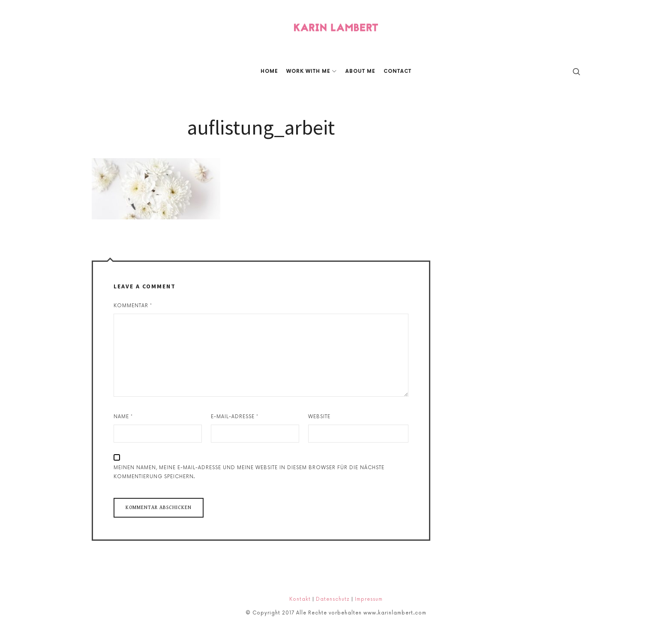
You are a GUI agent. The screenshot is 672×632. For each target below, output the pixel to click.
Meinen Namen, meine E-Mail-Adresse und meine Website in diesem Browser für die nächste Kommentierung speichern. (249, 472)
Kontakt (300, 599)
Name (123, 417)
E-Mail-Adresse (235, 417)
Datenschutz (333, 599)
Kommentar (133, 306)
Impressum (369, 599)
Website (319, 417)
